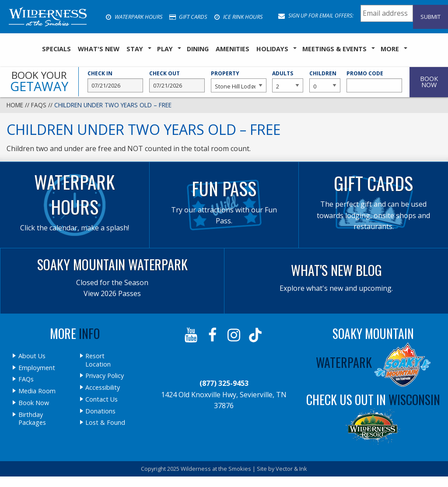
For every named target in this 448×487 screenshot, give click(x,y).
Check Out (177, 81)
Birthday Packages (32, 419)
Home (15, 105)
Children (325, 81)
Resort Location (98, 360)
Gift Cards (188, 17)
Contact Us (101, 399)
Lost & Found (105, 423)
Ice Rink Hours (238, 17)
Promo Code (374, 81)
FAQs (39, 105)
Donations (100, 411)
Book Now (34, 403)
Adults (288, 81)
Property (239, 81)
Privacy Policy (105, 376)
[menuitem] (56, 49)
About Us (32, 356)
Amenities (233, 49)
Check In (115, 81)
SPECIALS (56, 49)
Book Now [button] (429, 82)
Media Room (37, 391)
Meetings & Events (334, 49)
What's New (99, 49)
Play (165, 49)
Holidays (272, 49)
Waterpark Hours (134, 17)
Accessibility (103, 388)
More (390, 49)
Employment (37, 368)
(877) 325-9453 (224, 383)
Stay (135, 49)
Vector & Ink (291, 469)
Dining (198, 49)
